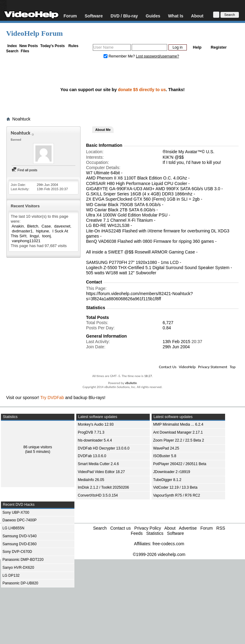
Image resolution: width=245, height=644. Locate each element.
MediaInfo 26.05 (91, 480)
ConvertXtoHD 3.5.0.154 (98, 495)
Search (12, 51)
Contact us (121, 528)
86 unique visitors (38, 447)
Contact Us (168, 367)
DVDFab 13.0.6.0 (92, 456)
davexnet (62, 226)
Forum (70, 16)
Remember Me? (120, 56)
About (197, 16)
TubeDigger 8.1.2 (167, 480)
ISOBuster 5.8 (165, 456)
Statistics (155, 533)
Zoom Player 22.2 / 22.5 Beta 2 (179, 440)
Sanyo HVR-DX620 (18, 568)
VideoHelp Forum (34, 33)
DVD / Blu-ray (124, 16)
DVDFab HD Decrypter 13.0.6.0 (104, 448)
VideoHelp (187, 367)
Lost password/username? (158, 56)
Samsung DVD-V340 (19, 536)
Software (94, 16)
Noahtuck (21, 119)
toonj (47, 236)
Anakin (18, 226)
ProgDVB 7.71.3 (91, 432)
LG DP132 (11, 576)
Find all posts (24, 170)
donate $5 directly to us (142, 90)
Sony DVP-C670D (17, 552)
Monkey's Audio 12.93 (96, 424)
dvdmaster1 (22, 231)
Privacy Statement (213, 367)
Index (12, 46)
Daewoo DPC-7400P (19, 520)
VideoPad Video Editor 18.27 (101, 472)
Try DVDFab (52, 398)
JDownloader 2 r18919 (172, 472)
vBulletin (131, 383)
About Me (103, 130)
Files (25, 51)
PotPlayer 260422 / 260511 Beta (180, 464)
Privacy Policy (148, 528)
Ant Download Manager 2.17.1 (178, 432)
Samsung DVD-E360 (19, 544)
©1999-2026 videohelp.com (159, 554)
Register (219, 47)
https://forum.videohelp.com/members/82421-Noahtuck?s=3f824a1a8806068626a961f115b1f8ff (139, 296)
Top (233, 367)
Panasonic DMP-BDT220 (23, 560)
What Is (176, 16)
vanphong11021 (26, 241)
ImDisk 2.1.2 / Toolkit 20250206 (103, 487)
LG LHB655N (13, 528)
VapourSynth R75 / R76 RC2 (177, 495)
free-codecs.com (168, 544)
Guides (153, 16)
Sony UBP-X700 (16, 513)
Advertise (188, 528)
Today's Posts (52, 46)
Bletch (33, 226)
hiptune (42, 231)
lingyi (34, 236)
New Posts (29, 46)
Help (197, 47)
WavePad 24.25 (166, 448)
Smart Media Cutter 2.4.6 (98, 464)
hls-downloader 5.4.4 (95, 440)
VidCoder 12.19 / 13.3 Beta (175, 487)
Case (46, 226)
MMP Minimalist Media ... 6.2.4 (178, 424)
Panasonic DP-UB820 (20, 583)
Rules (73, 46)
